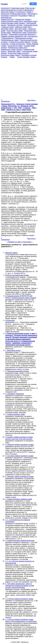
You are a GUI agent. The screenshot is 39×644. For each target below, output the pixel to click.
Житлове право (21, 29)
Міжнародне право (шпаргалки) (24, 33)
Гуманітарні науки (18, 8)
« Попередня (5, 100)
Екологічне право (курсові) (18, 53)
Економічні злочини (29, 55)
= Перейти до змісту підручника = (19, 242)
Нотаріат (4, 34)
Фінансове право (14, 51)
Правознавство (8, 38)
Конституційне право (15, 31)
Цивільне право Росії (23, 27)
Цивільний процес (31, 25)
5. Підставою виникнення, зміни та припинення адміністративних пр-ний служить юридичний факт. (20, 586)
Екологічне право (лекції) (11, 55)
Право (29, 12)
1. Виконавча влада (13, 350)
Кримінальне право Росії (18, 48)
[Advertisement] (19, 78)
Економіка (23, 16)
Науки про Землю (8, 12)
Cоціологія (5, 8)
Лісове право (6, 33)
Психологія (5, 14)
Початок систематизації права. (17, 275)
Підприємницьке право (10, 40)
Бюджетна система (15, 25)
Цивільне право (8, 27)
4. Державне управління (15, 394)
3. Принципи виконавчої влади (17, 371)
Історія (20, 10)
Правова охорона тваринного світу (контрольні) (19, 36)
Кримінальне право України (11, 49)
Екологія (14, 16)
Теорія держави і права (26, 57)
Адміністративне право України (13, 23)
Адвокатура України (23, 19)
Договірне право (7, 29)
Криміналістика (30, 31)
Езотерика (5, 16)
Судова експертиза (17, 44)
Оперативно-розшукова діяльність (22, 34)
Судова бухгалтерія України (20, 42)
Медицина (28, 10)
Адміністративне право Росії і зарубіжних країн (19, 21)
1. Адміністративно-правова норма (19, 499)
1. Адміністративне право (15, 414)
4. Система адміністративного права (19, 456)
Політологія (21, 12)
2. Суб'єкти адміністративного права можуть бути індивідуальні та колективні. (21, 620)
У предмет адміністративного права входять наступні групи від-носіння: (19, 438)
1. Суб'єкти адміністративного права (19, 599)
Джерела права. (11, 253)
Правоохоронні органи (23, 38)
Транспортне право (15, 46)
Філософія (32, 14)
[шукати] (24, 4)
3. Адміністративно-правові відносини (20, 540)
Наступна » (32, 100)
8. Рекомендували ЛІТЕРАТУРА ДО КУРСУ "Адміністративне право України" (21, 297)
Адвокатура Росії (7, 19)
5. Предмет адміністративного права (19, 477)
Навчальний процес (19, 14)
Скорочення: (10, 320)
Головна (4, 57)
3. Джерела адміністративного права (19, 445)
